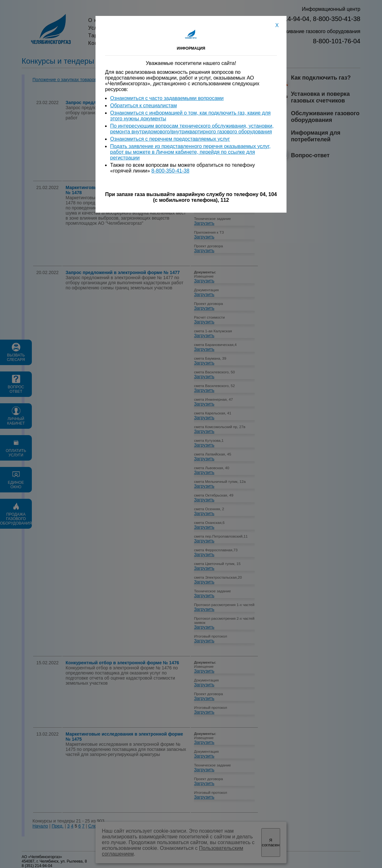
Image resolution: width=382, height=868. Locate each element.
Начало (40, 826)
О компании (104, 20)
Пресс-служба (184, 28)
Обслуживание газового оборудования (325, 117)
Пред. (57, 826)
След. (94, 826)
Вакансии (177, 35)
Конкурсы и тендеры (115, 43)
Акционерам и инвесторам (200, 20)
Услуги (97, 28)
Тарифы (99, 35)
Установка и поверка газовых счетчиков (320, 97)
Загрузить (204, 111)
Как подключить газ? (321, 78)
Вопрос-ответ (310, 155)
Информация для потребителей (316, 136)
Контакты (177, 43)
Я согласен (271, 843)
